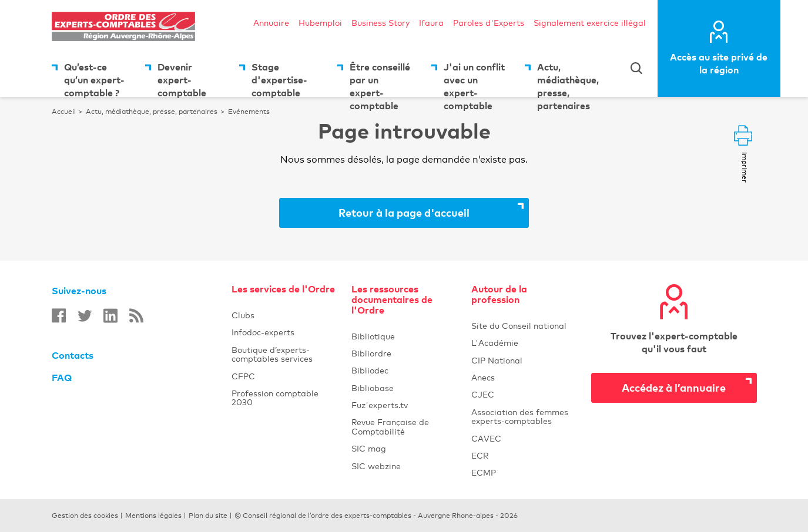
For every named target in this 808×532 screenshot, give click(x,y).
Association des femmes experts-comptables (520, 416)
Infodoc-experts (284, 332)
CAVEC (486, 438)
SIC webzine (376, 466)
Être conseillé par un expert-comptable (380, 79)
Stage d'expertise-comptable (279, 79)
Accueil (64, 112)
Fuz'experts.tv (404, 405)
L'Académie (524, 343)
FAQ (62, 378)
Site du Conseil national (519, 326)
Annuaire (271, 23)
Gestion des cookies (85, 516)
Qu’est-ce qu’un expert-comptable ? (94, 79)
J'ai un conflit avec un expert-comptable (474, 79)
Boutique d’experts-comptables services (272, 354)
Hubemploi (320, 23)
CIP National (524, 360)
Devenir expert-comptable (182, 79)
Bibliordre (404, 353)
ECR (480, 455)
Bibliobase (404, 388)
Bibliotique (404, 336)
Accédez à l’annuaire (674, 387)
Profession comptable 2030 (275, 398)
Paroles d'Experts (489, 23)
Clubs (284, 315)
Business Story (380, 23)
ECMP (524, 472)
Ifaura (431, 23)
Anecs (524, 377)
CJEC (524, 394)
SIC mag (369, 448)
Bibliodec (404, 370)
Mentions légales (153, 516)
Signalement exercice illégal (590, 23)
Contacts (73, 355)
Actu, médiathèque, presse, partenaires (568, 79)
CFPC (243, 376)
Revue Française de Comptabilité (404, 426)
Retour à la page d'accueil (404, 212)
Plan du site (208, 516)
